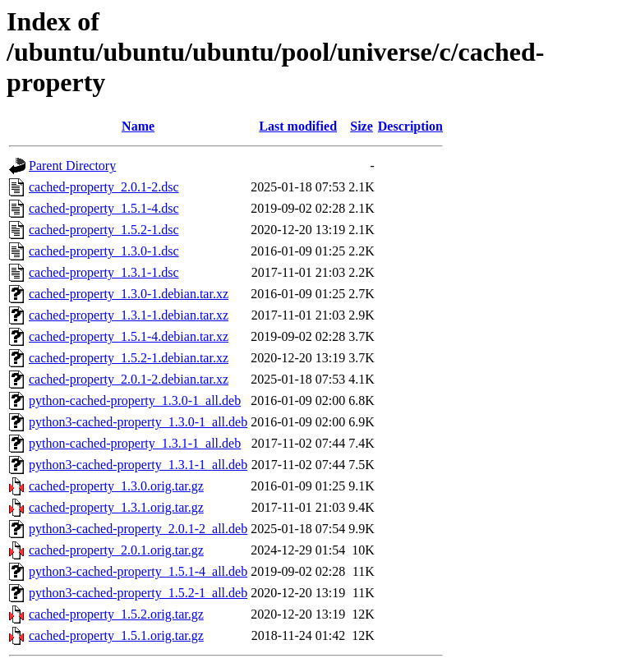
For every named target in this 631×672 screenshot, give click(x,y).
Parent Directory (72, 166)
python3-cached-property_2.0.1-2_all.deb (138, 529)
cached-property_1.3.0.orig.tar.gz (116, 486)
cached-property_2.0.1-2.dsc (104, 187)
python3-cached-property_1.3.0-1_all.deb (138, 422)
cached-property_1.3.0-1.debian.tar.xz (129, 294)
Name (138, 126)
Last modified (298, 126)
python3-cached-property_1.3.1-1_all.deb (138, 465)
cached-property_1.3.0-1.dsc (104, 251)
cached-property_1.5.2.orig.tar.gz (116, 614)
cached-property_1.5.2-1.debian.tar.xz (129, 358)
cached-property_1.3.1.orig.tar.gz (116, 507)
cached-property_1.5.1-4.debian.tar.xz (129, 336)
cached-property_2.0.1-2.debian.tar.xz (129, 379)
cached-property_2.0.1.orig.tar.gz (116, 550)
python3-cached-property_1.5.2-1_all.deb (138, 593)
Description (410, 126)
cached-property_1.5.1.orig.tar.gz (116, 635)
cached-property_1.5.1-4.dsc (104, 208)
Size (362, 126)
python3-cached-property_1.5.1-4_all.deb (138, 571)
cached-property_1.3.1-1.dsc (104, 272)
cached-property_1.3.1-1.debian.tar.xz (129, 315)
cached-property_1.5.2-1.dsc (104, 230)
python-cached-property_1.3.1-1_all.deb (135, 443)
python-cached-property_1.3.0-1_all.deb (135, 400)
